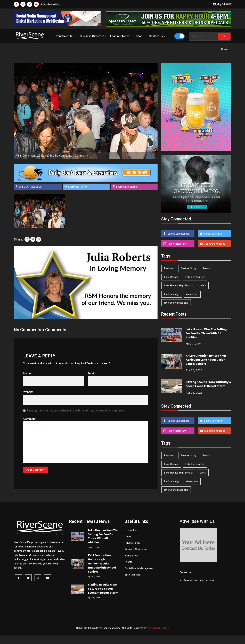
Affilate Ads (131, 556)
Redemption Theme (158, 628)
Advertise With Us (51, 5)
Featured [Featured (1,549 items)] (169, 268)
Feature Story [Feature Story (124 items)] (189, 268)
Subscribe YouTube (215, 244)
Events (129, 562)
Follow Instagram (177, 244)
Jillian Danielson (25, 156)
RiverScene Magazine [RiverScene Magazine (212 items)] (176, 303)
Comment (30, 419)
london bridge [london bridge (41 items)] (172, 294)
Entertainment (133, 575)
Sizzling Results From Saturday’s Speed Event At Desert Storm (208, 384)
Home (225, 49)
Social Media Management (140, 568)
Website (28, 392)
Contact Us (157, 36)
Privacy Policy (133, 543)
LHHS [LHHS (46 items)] (203, 286)
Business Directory (93, 36)
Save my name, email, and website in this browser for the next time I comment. (76, 411)
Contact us (131, 530)
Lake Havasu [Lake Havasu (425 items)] (171, 277)
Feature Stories (121, 36)
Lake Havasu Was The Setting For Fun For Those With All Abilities (206, 333)
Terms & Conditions (136, 549)
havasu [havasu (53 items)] (207, 268)
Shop (141, 36)
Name (28, 373)
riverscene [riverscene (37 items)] (192, 294)
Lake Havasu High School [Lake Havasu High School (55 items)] (178, 286)
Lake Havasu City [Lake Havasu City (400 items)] (195, 277)
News (128, 536)
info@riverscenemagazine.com (197, 580)
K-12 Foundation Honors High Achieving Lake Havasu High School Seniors (206, 360)
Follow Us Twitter (213, 234)
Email (92, 373)
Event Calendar (66, 36)
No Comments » (65, 156)
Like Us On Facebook (178, 234)
